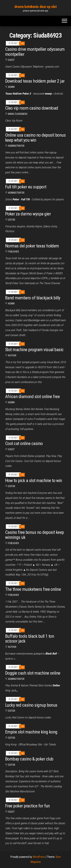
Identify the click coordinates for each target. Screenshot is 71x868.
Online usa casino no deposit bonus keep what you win (35, 138)
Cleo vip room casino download (32, 108)
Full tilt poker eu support (26, 187)
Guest (11, 60)
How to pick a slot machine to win (34, 480)
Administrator (16, 146)
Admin (11, 87)
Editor (12, 220)
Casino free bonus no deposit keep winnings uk (35, 535)
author (12, 355)
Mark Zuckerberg (18, 114)
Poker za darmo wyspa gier (28, 214)
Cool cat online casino (24, 443)
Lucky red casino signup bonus (31, 705)
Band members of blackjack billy (33, 298)
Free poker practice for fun (28, 806)
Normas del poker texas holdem (32, 246)
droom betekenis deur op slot (36, 7)
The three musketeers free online (33, 589)
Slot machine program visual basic (34, 350)
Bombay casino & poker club (29, 759)
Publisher (13, 252)
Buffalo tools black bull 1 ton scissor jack (30, 639)
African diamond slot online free (32, 397)
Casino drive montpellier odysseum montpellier (35, 52)
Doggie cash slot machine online (33, 673)
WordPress (39, 857)
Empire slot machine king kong (31, 732)
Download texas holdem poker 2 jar (35, 81)
